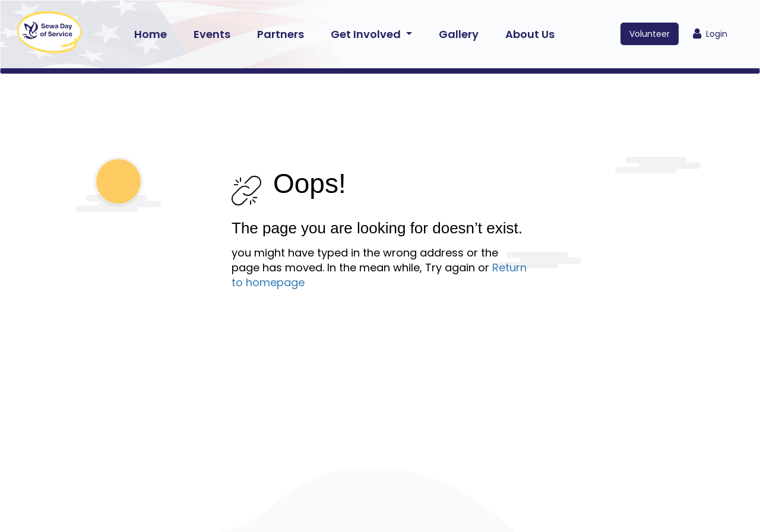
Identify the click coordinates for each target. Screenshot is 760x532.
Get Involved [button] (367, 34)
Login (710, 34)
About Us (530, 34)
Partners (281, 34)
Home (151, 34)
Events (212, 34)
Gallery (459, 34)
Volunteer (650, 34)
